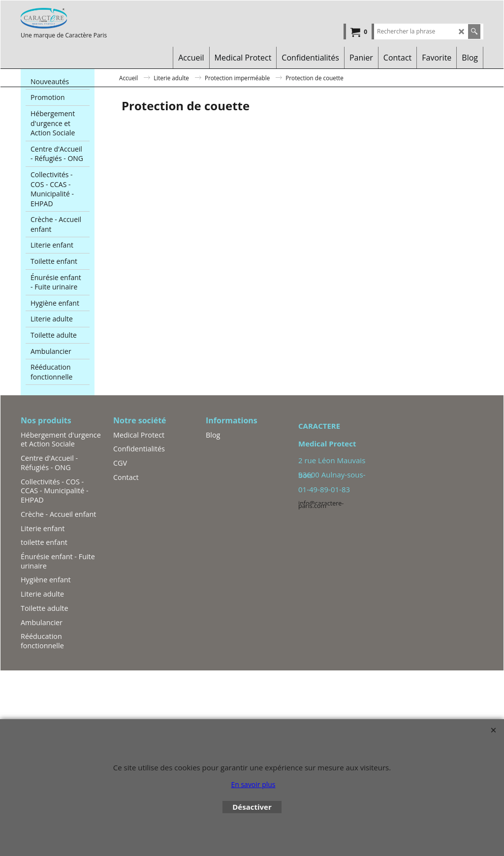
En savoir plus (253, 784)
